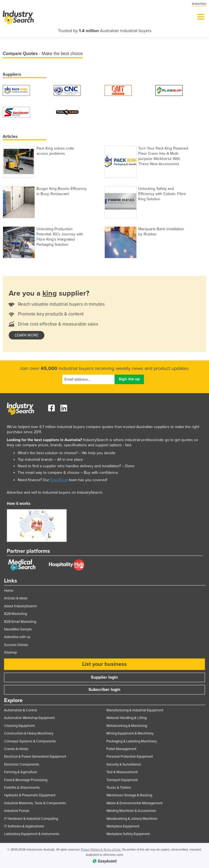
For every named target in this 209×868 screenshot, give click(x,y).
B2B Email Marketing (20, 622)
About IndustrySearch (20, 606)
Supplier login (104, 677)
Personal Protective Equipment (130, 757)
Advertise (199, 4)
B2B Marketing (16, 614)
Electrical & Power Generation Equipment (35, 757)
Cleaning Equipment (19, 726)
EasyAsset (59, 480)
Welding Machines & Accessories (131, 811)
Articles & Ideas (16, 598)
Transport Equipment (122, 780)
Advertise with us (17, 637)
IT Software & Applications (24, 826)
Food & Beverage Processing (26, 780)
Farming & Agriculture (21, 772)
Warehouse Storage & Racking (129, 795)
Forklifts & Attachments (22, 788)
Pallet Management (121, 749)
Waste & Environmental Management (134, 803)
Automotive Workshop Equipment (29, 718)
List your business (104, 664)
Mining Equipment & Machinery (130, 733)
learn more (27, 335)
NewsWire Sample (18, 629)
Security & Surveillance (124, 764)
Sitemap (10, 652)
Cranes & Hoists (16, 749)
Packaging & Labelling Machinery (132, 741)
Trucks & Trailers (119, 788)
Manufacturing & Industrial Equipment (135, 710)
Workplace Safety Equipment (128, 834)
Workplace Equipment (123, 826)
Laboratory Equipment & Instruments (32, 834)
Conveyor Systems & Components (30, 741)
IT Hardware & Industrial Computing (31, 819)
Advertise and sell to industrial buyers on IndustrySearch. (55, 492)
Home (9, 591)
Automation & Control (21, 710)
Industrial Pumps (17, 811)
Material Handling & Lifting (127, 718)
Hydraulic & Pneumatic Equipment (30, 795)
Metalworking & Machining (127, 726)
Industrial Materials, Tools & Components (35, 803)
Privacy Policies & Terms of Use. (101, 850)
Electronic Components (22, 764)
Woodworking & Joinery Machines (132, 819)
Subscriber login (104, 690)
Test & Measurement (122, 772)
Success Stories (16, 645)
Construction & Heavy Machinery (29, 733)
